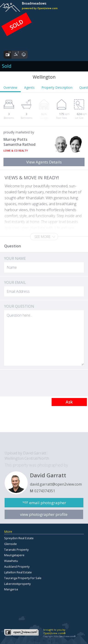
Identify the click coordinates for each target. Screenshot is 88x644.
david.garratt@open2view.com (56, 484)
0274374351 (45, 491)
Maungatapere (14, 555)
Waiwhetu (11, 561)
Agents (29, 87)
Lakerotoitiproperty (17, 584)
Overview (10, 87)
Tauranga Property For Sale (23, 578)
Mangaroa (11, 589)
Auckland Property (17, 567)
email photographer (48, 503)
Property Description (57, 87)
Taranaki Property (16, 550)
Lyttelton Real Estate (18, 572)
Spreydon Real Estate (19, 538)
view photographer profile (44, 514)
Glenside (10, 544)
